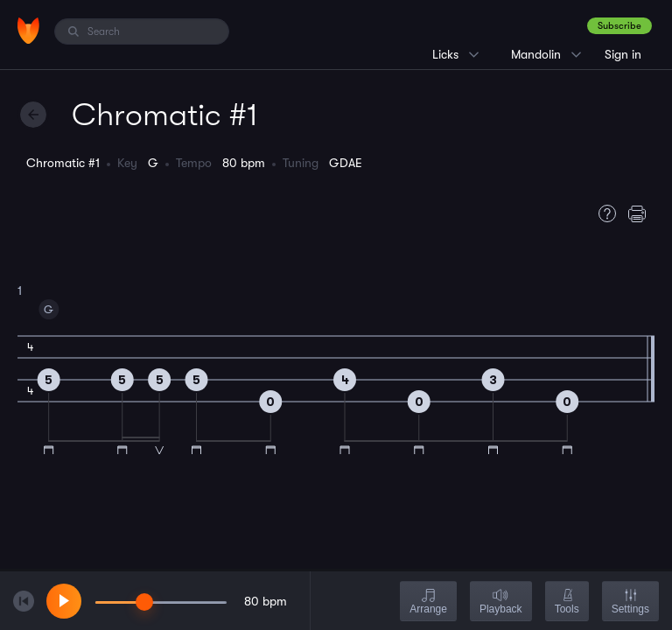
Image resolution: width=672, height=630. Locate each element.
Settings (630, 602)
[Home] (28, 31)
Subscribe (619, 26)
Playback (501, 602)
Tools (567, 602)
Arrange (428, 602)
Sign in (623, 54)
